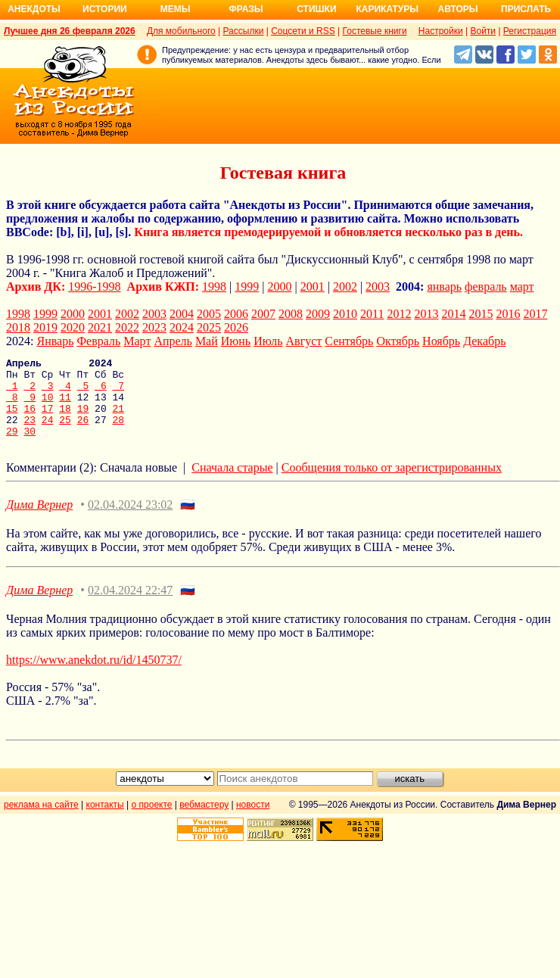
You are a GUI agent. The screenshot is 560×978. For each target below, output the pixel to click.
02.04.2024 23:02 (130, 520)
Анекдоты (34, 9)
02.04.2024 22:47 (130, 606)
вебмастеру (204, 821)
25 (65, 433)
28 (118, 433)
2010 (345, 314)
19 (83, 419)
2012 (399, 314)
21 (119, 419)
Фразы (246, 9)
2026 (236, 327)
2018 (18, 327)
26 (83, 433)
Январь (55, 341)
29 (12, 447)
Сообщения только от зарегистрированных (392, 483)
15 (12, 419)
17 (48, 419)
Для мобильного (181, 31)
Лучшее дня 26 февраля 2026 (70, 31)
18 (65, 419)
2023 (154, 327)
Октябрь (398, 341)
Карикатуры (387, 9)
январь (444, 287)
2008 (291, 314)
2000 (280, 287)
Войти (483, 31)
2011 (372, 314)
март (522, 287)
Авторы (458, 9)
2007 (263, 314)
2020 (73, 327)
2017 (535, 314)
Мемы (176, 9)
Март (137, 341)
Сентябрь (349, 341)
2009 (318, 314)
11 (65, 406)
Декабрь (484, 341)
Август (304, 341)
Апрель (173, 341)
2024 (182, 327)
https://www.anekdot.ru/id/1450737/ (94, 676)
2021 (100, 327)
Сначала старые (232, 483)
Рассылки (243, 31)
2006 (236, 314)
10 (48, 406)
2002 (345, 287)
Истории (105, 9)
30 (30, 447)
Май (207, 341)
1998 (214, 287)
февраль (486, 287)
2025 (209, 327)
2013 (426, 314)
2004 (182, 314)
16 (30, 419)
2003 (378, 287)
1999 (247, 287)
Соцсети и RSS (303, 31)
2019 (45, 327)
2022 (127, 327)
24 (48, 433)
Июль (268, 341)
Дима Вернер (39, 520)
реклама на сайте (41, 821)
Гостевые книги (375, 31)
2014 (453, 314)
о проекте (152, 821)
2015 (481, 314)
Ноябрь (441, 341)
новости (253, 821)
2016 (508, 314)
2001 (313, 287)
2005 (209, 314)
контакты (105, 821)
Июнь (236, 341)
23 (30, 433)
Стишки (316, 9)
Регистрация (530, 31)
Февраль (98, 341)
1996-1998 (94, 287)
